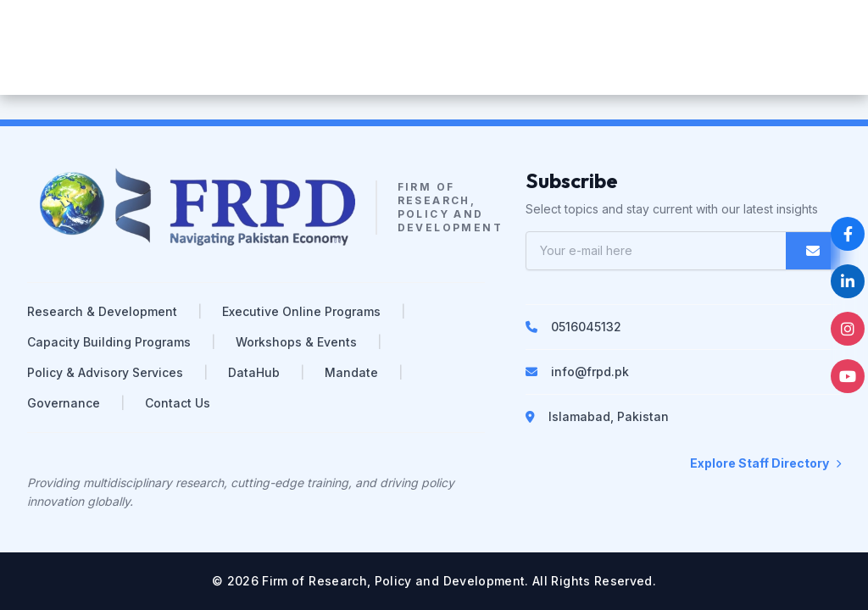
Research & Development (102, 311)
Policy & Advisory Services (105, 372)
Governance (64, 403)
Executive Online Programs (301, 311)
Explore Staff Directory (765, 463)
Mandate (351, 372)
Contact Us (178, 403)
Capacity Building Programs (109, 342)
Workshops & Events (296, 342)
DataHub (254, 372)
